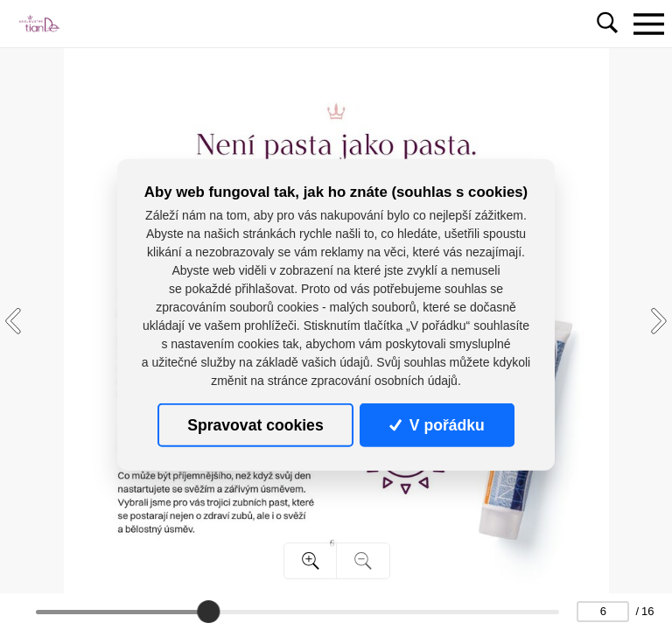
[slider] (208, 612)
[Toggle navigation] (648, 24)
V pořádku (437, 425)
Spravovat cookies (255, 425)
